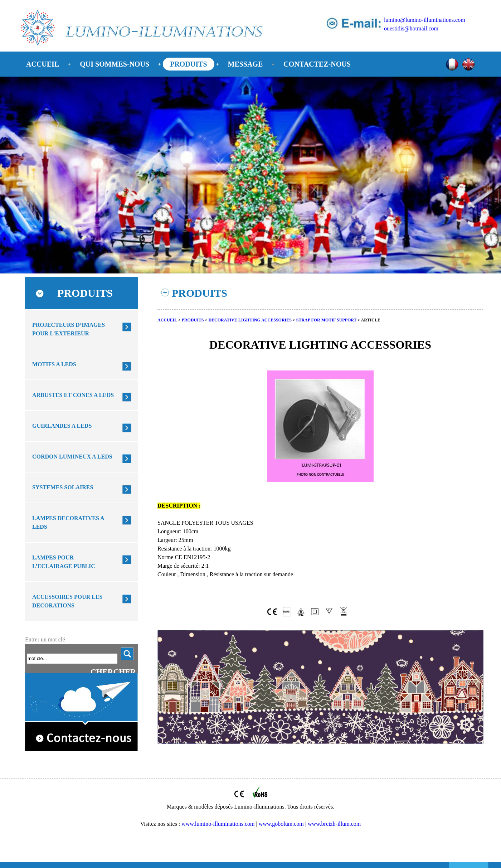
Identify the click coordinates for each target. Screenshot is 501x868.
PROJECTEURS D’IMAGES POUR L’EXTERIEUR (69, 329)
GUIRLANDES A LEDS (62, 426)
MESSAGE (245, 64)
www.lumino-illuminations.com (218, 824)
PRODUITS (188, 64)
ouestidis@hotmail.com (411, 28)
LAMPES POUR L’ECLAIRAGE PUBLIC (64, 562)
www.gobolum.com (281, 824)
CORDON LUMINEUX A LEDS (72, 457)
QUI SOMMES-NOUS (115, 64)
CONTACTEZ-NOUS (317, 64)
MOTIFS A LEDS (54, 364)
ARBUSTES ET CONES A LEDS (73, 395)
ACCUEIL (43, 64)
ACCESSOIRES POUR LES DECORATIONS (67, 601)
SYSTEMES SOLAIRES (63, 487)
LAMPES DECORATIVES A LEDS (68, 522)
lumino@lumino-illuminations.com (425, 20)
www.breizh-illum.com (334, 824)
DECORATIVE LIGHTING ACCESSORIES (250, 320)
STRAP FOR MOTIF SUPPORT (327, 320)
